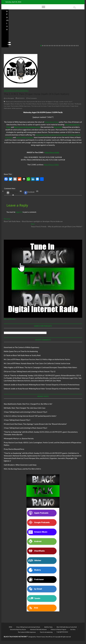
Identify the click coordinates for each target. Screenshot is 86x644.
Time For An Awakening (29, 351)
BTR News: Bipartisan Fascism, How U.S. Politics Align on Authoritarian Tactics (41, 359)
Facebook (29, 193)
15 (64, 46)
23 (78, 46)
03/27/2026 (66, 38)
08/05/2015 (20, 98)
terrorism (71, 104)
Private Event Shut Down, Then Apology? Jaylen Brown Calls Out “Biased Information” (35, 424)
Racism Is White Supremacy (50, 104)
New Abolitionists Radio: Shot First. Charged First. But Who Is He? (28, 404)
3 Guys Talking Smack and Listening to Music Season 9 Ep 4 (25, 412)
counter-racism (63, 102)
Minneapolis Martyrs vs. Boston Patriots (19, 438)
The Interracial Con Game (39, 106)
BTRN (11, 627)
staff (29, 38)
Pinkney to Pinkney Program (58, 629)
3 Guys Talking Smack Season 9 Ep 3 (17, 420)
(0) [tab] (13, 193)
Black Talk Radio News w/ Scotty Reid (27, 355)
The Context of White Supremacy (16, 90)
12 (59, 46)
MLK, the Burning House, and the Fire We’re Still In (22, 469)
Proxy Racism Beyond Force (14, 449)
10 (56, 46)
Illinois (12, 104)
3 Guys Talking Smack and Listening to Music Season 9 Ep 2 (25, 428)
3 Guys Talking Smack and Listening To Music (28, 627)
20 (73, 46)
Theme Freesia (41, 637)
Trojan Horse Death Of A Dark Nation (59, 106)
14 (63, 46)
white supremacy (17, 108)
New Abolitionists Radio (39, 25)
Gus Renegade (9, 98)
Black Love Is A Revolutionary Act (16, 102)
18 (70, 46)
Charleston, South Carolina (45, 135)
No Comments (32, 41)
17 (68, 46)
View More (3, 44)
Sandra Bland (63, 104)
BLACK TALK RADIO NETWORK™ (16, 637)
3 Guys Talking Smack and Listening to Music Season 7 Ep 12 (33, 371)
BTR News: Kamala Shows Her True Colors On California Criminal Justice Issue (41, 363)
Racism (39, 104)
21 (75, 46)
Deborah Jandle (10, 385)
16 (66, 46)
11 (58, 46)
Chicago (56, 102)
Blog (4, 21)
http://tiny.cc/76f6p (51, 165)
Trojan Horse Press (51, 122)
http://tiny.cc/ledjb (52, 152)
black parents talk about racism (36, 102)
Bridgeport (49, 102)
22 (76, 46)
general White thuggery (25, 137)
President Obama (31, 104)
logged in (19, 212)
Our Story (73, 629)
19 (71, 46)
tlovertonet (8, 347)
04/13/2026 (38, 38)
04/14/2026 (10, 38)
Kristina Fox (19, 104)
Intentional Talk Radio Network (38, 629)
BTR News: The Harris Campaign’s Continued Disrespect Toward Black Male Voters (47, 367)
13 (61, 46)
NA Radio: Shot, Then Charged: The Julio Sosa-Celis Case (37, 32)
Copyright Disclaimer (62, 632)
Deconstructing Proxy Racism (18, 629)
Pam (24, 104)
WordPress (12, 193)
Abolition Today (48, 627)
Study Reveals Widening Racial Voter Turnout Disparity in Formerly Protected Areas (49, 385)
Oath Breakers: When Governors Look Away (20, 465)
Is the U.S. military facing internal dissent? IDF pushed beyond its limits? (65, 31)
